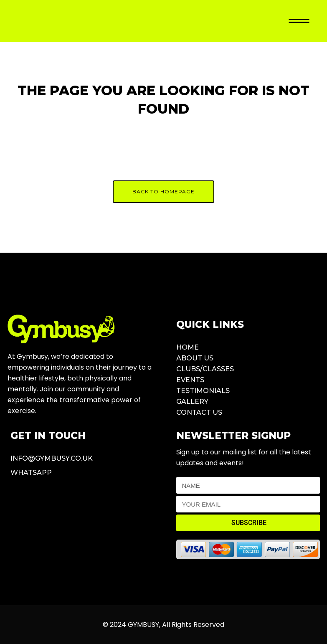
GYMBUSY (143, 625)
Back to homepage (163, 191)
